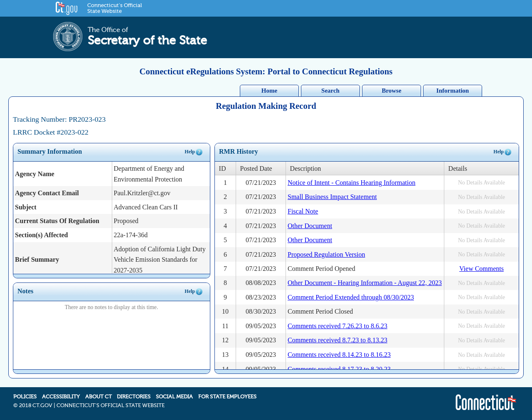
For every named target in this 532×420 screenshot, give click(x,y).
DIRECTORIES (134, 397)
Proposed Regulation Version (326, 254)
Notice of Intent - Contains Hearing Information (351, 183)
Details (458, 168)
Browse (391, 91)
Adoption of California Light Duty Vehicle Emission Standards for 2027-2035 (160, 260)
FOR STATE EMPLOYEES (227, 397)
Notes (25, 291)
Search (330, 91)
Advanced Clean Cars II (146, 207)
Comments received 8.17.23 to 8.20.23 (339, 369)
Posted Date (256, 168)
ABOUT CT (99, 397)
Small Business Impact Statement (332, 197)
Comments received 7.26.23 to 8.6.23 (337, 326)
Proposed (126, 221)
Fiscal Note (303, 211)
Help (194, 152)
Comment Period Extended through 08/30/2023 (351, 297)
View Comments (482, 269)
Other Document (310, 226)
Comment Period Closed (320, 311)
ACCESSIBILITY (61, 397)
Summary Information (50, 151)
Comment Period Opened (321, 269)
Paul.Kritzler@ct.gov (142, 193)
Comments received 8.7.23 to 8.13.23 (337, 340)
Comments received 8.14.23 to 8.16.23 (339, 355)
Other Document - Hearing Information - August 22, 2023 (365, 283)
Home (269, 91)
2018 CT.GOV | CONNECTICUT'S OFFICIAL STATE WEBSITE (92, 405)
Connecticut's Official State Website (115, 8)
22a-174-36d (131, 235)
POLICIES (25, 397)
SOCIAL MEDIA (174, 397)
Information (453, 91)
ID (223, 168)
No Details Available (482, 183)
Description (306, 168)
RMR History (239, 151)
